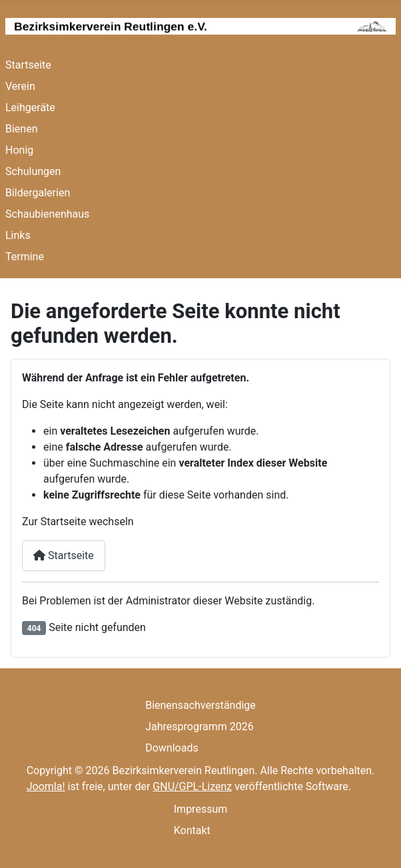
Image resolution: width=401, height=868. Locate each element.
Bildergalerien (38, 193)
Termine (25, 257)
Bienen (22, 129)
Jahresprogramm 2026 (200, 727)
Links (18, 235)
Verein (20, 86)
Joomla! (46, 786)
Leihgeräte (30, 108)
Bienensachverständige (200, 705)
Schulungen (33, 171)
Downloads (172, 748)
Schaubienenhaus (47, 214)
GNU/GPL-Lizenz (192, 786)
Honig (19, 150)
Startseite (28, 65)
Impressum (201, 809)
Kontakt (192, 830)
